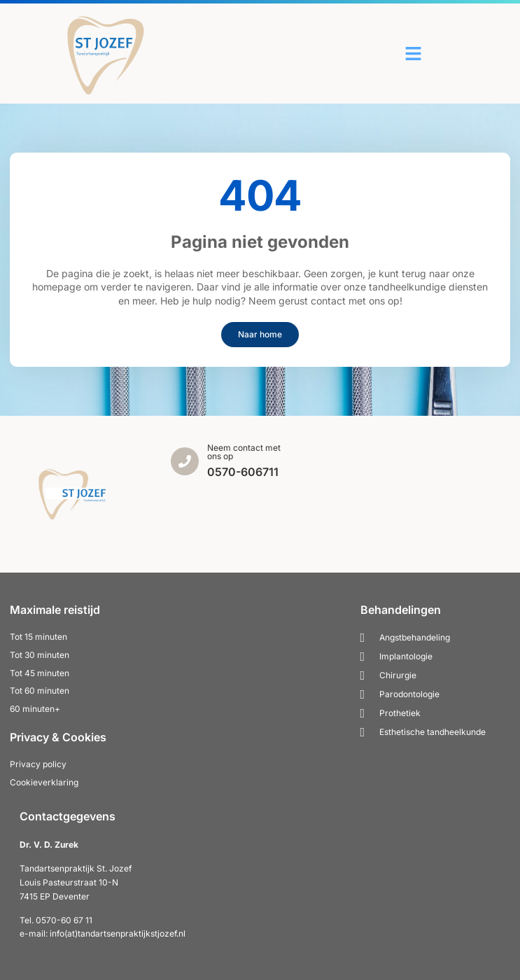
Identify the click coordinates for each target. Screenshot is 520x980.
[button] (414, 54)
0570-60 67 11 (64, 920)
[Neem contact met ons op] (185, 461)
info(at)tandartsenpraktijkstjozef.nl (118, 933)
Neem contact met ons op (244, 452)
